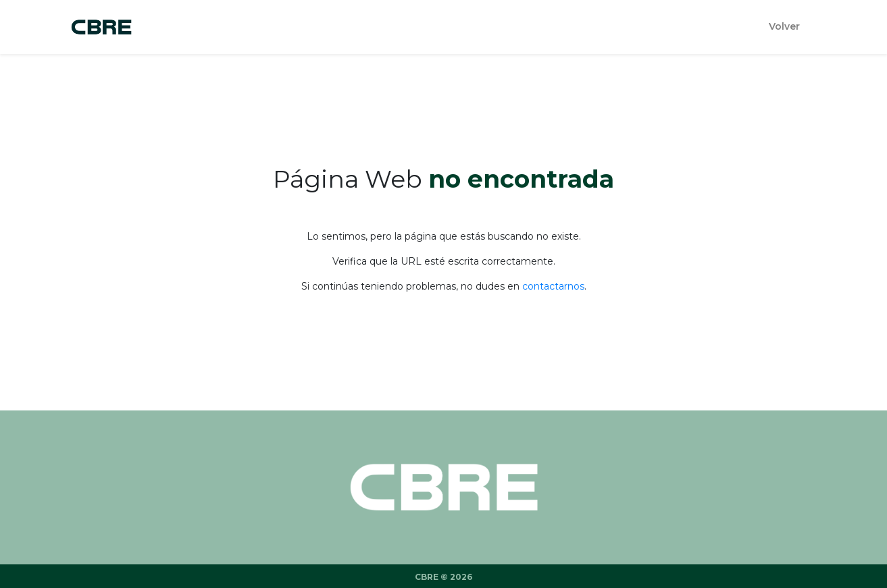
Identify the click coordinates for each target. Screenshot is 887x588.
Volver (784, 26)
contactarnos (553, 286)
